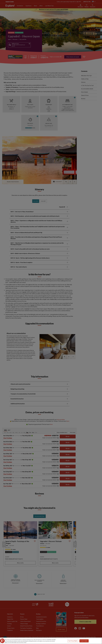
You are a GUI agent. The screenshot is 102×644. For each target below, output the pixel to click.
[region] (51, 641)
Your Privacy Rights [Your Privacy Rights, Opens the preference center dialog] (73, 641)
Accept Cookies (84, 641)
